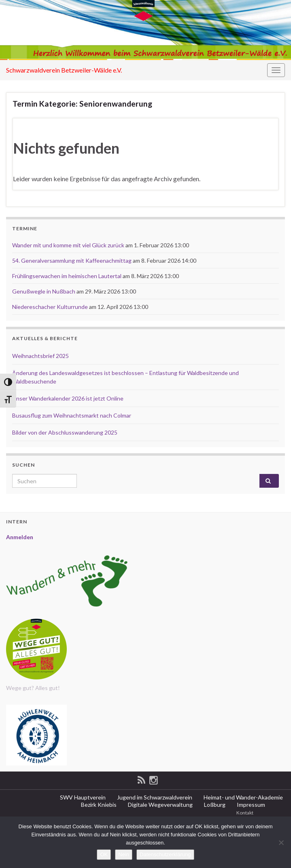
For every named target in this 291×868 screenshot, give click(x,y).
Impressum (250, 805)
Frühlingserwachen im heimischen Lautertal (67, 276)
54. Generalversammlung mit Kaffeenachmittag (72, 260)
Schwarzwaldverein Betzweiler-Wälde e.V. (64, 70)
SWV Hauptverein (82, 797)
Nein (124, 854)
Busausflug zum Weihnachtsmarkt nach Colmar (72, 415)
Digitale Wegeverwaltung (160, 805)
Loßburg (214, 805)
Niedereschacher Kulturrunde (50, 307)
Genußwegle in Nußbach (44, 291)
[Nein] (281, 842)
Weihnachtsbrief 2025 (40, 356)
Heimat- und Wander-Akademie (243, 797)
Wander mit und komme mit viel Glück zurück (68, 245)
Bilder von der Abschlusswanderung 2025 (65, 432)
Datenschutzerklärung (165, 854)
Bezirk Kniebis (98, 805)
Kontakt (244, 813)
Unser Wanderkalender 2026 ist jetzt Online (68, 398)
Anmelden (20, 537)
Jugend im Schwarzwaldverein (154, 797)
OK (104, 854)
